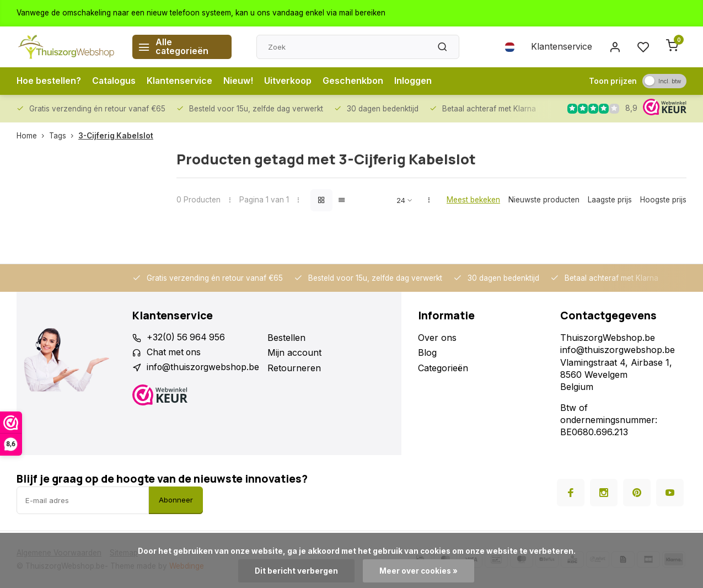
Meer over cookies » (418, 571)
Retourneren (296, 368)
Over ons (437, 338)
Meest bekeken (473, 200)
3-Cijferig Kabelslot (116, 136)
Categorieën (443, 368)
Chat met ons (175, 352)
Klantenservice (561, 47)
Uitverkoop (290, 81)
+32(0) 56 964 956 (187, 338)
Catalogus (115, 81)
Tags (64, 136)
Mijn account (297, 352)
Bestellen (289, 338)
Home (33, 136)
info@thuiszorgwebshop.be (204, 368)
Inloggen (415, 81)
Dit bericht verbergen (296, 571)
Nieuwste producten (544, 200)
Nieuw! (240, 81)
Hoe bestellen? (49, 81)
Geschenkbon (355, 81)
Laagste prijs (610, 200)
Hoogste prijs (663, 200)
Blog (427, 352)
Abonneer (176, 500)
